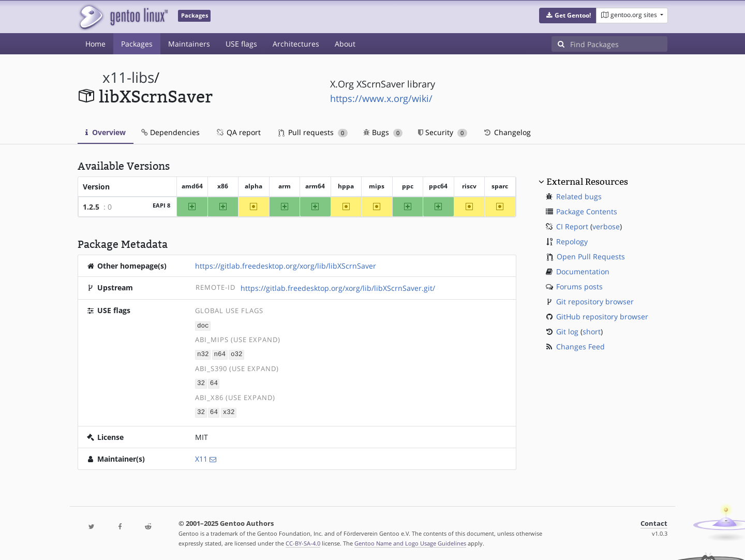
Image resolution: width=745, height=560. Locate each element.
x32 (229, 411)
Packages (137, 44)
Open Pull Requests (591, 256)
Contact (654, 521)
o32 (237, 354)
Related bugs (579, 196)
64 (214, 382)
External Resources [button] (587, 182)
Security (443, 132)
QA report (238, 132)
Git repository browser (595, 301)
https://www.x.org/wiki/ (381, 98)
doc (203, 325)
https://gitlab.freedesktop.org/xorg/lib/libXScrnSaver (286, 266)
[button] (568, 16)
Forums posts (579, 286)
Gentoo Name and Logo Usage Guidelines (410, 541)
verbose (606, 226)
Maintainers (189, 44)
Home (95, 44)
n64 (220, 354)
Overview (106, 132)
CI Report (572, 226)
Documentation (583, 271)
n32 (203, 354)
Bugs (383, 132)
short (592, 331)
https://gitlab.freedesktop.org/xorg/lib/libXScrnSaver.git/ (338, 288)
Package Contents (587, 211)
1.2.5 (91, 207)
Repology (572, 241)
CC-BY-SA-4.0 (303, 541)
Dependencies (170, 132)
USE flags (241, 44)
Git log (567, 331)
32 (201, 382)
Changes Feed (580, 347)
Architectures (296, 44)
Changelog (507, 132)
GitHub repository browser (602, 316)
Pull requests (313, 132)
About (345, 44)
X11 (201, 457)
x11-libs (128, 77)
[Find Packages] (619, 44)
